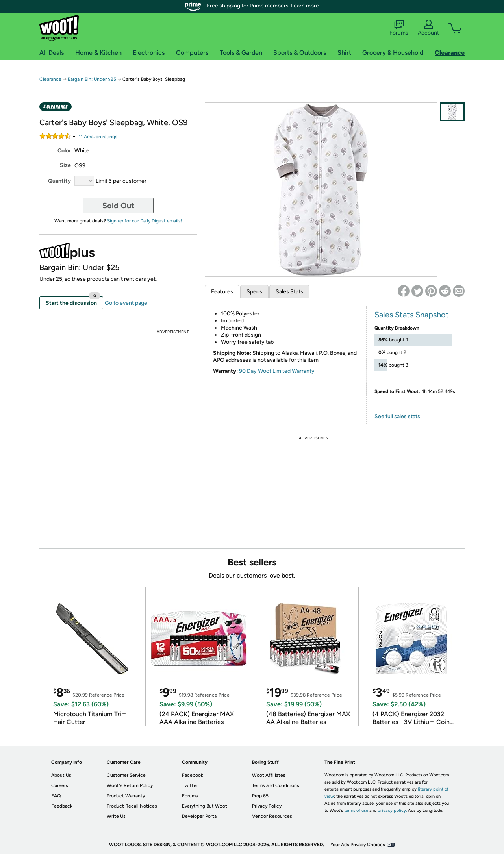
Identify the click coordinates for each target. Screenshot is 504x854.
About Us (61, 775)
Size (65, 165)
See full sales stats (397, 416)
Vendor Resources (272, 816)
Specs (254, 292)
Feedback (62, 806)
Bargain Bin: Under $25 (92, 79)
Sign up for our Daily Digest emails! (145, 221)
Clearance (50, 79)
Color (64, 151)
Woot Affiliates (269, 775)
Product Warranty (126, 796)
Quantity (59, 181)
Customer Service (126, 775)
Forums (399, 28)
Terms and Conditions (276, 785)
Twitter (190, 785)
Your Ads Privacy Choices (358, 845)
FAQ (56, 796)
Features (222, 292)
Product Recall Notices (132, 806)
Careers (60, 785)
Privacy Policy (267, 806)
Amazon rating (98, 137)
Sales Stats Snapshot (412, 315)
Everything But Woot (205, 806)
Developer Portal (200, 816)
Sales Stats (289, 292)
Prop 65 (260, 796)
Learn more (305, 6)
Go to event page (126, 303)
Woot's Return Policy (130, 785)
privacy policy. (392, 810)
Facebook (193, 775)
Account (428, 28)
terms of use (356, 810)
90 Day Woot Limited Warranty (277, 371)
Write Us (116, 816)
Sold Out (118, 206)
